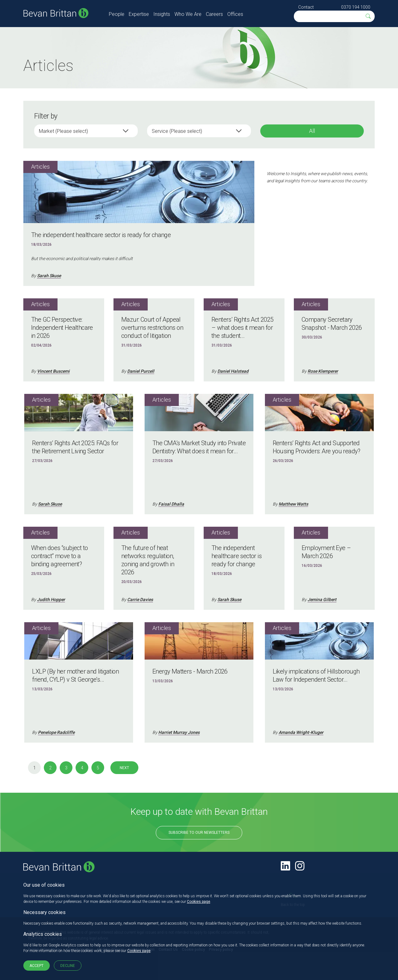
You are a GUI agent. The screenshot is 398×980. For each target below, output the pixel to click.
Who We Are (188, 14)
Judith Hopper (51, 600)
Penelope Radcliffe (56, 732)
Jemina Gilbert (322, 600)
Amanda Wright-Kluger (301, 732)
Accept (37, 966)
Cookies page (199, 902)
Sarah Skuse (49, 276)
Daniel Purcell (141, 371)
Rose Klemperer (323, 371)
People (117, 14)
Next (124, 768)
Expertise (139, 14)
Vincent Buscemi (53, 371)
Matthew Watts (293, 504)
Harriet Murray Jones (179, 732)
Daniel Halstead (233, 371)
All (312, 131)
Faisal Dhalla (171, 504)
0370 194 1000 (356, 7)
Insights (162, 14)
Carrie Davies (140, 600)
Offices (235, 14)
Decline (68, 966)
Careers (214, 14)
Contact (306, 7)
